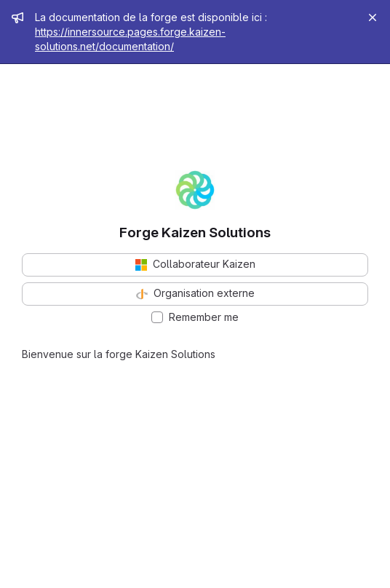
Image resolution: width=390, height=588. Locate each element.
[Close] (373, 17)
